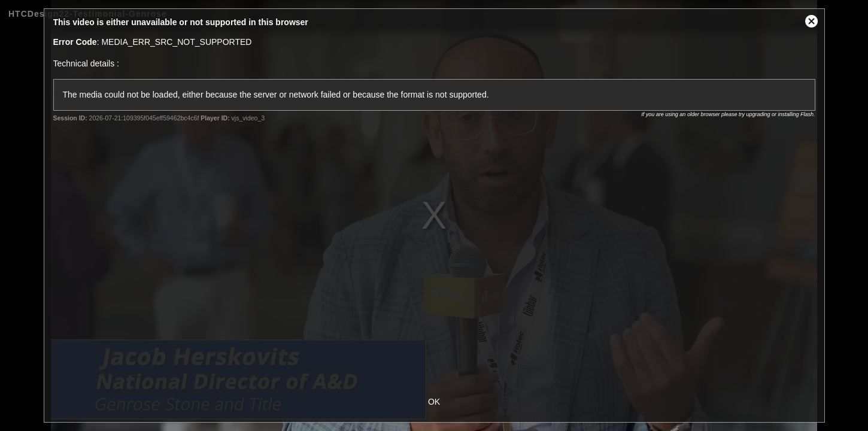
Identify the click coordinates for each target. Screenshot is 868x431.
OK (434, 402)
